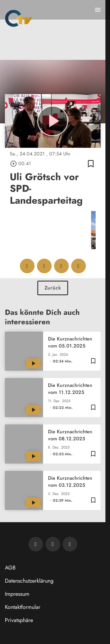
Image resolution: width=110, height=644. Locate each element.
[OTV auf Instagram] (70, 544)
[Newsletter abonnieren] (36, 544)
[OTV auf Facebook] (53, 544)
